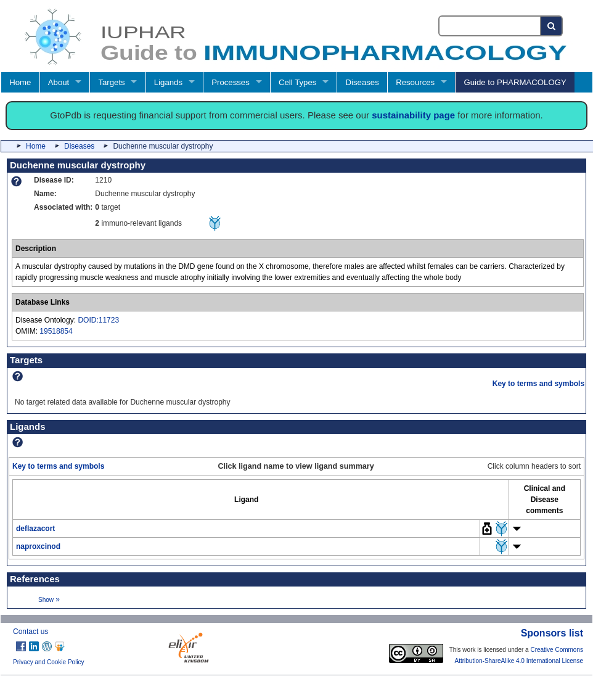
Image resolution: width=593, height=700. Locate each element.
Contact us (31, 632)
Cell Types (297, 82)
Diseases (362, 82)
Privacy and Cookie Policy (49, 662)
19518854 (56, 331)
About (59, 82)
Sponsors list (552, 633)
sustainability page (413, 115)
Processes (231, 82)
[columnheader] (247, 499)
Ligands (168, 82)
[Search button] (552, 26)
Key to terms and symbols (538, 384)
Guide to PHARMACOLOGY (515, 82)
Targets (111, 82)
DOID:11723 (98, 320)
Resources (415, 82)
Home (20, 82)
